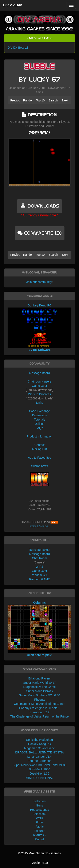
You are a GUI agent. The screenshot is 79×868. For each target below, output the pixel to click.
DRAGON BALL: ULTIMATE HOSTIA (39, 752)
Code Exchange (40, 411)
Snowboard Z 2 (39, 712)
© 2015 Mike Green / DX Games (40, 853)
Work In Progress (40, 394)
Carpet (39, 839)
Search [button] (53, 100)
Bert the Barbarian (40, 761)
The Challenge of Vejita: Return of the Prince (39, 716)
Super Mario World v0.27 (39, 683)
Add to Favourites (40, 458)
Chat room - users (39, 381)
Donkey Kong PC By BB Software (40, 328)
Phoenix (39, 700)
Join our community (39, 282)
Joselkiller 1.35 (39, 774)
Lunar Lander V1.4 (40, 757)
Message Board (39, 373)
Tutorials (39, 420)
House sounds (40, 810)
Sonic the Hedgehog (39, 740)
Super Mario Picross (39, 691)
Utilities (39, 424)
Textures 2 (39, 835)
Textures (39, 831)
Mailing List (39, 449)
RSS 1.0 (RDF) (39, 526)
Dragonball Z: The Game (40, 687)
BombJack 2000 (39, 769)
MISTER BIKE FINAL (39, 778)
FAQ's (40, 428)
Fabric (39, 827)
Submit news (39, 466)
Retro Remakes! (39, 550)
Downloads (39, 415)
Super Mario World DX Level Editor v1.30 (40, 765)
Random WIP (39, 575)
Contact (39, 445)
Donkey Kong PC (39, 744)
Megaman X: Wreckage (39, 748)
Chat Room (39, 558)
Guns (39, 805)
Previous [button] (15, 100)
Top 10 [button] (40, 100)
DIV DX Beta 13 (18, 48)
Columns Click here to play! (40, 629)
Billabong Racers (40, 678)
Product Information (39, 436)
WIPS (40, 567)
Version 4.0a (40, 863)
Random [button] (28, 100)
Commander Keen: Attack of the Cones (39, 704)
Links (39, 403)
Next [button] (65, 100)
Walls (40, 818)
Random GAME (39, 579)
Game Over (39, 386)
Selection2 (39, 814)
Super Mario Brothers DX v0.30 (39, 695)
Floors (39, 822)
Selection (40, 801)
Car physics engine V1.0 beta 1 (39, 708)
